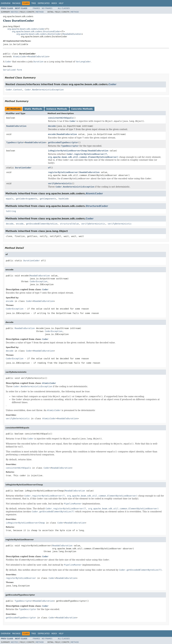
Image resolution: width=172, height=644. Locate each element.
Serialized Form (12, 70)
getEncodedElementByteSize (42, 224)
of (49, 168)
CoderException (38, 281)
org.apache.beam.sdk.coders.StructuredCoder (36, 31)
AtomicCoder (20, 57)
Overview (6, 3)
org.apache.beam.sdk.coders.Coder (26, 29)
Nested (14, 12)
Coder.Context (14, 90)
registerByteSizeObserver (63, 172)
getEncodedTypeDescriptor (63, 142)
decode (52, 126)
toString (11, 211)
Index (54, 3)
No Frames (47, 8)
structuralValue (69, 224)
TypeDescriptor (15, 142)
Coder (112, 84)
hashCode (64, 199)
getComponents (48, 199)
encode (52, 134)
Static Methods (33, 109)
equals (10, 199)
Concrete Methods (82, 109)
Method (40, 12)
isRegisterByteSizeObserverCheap (68, 151)
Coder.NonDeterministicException (44, 90)
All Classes (64, 8)
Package (16, 3)
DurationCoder (23, 168)
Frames (36, 8)
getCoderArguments (26, 199)
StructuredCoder (97, 206)
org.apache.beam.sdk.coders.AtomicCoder (39, 34)
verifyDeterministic (60, 183)
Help (61, 3)
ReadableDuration (72, 34)
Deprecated (44, 3)
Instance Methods (57, 109)
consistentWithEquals (61, 118)
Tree (34, 3)
